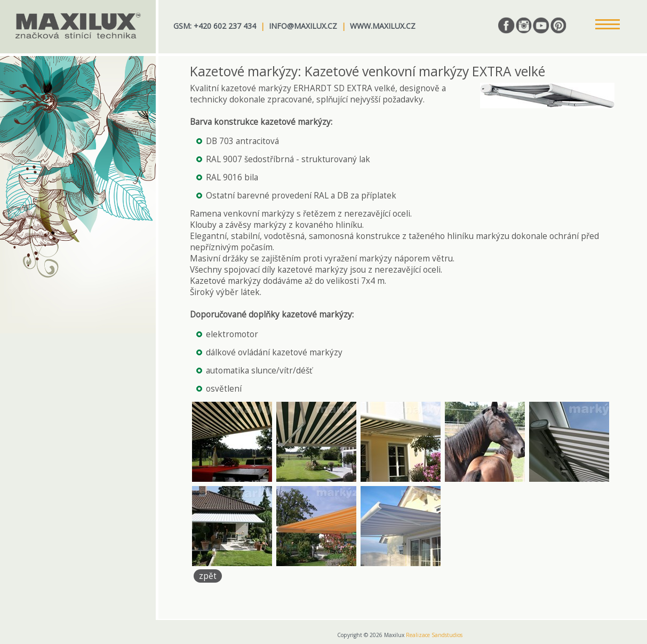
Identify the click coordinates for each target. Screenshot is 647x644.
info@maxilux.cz (303, 26)
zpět (208, 576)
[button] (608, 25)
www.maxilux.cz (383, 26)
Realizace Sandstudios (434, 635)
